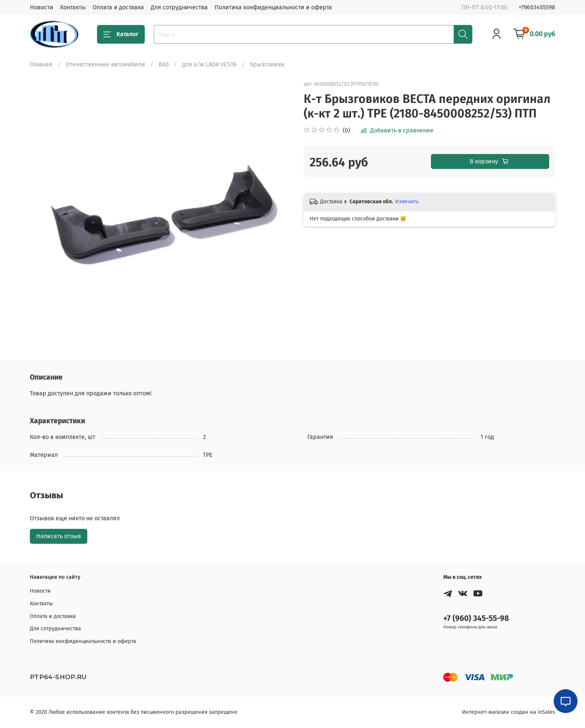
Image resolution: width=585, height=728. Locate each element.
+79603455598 (537, 7)
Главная (41, 64)
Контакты (73, 7)
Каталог (121, 34)
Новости (42, 7)
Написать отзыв (59, 536)
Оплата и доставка (118, 7)
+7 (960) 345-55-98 (476, 619)
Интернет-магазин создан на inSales (509, 712)
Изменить (407, 202)
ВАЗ (164, 64)
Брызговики (267, 64)
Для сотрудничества (179, 7)
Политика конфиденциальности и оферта (273, 7)
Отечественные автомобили (105, 64)
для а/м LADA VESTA (209, 64)
